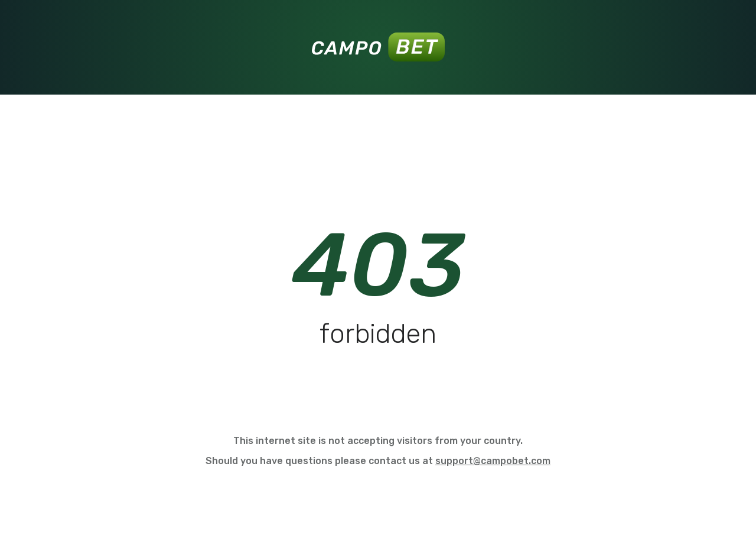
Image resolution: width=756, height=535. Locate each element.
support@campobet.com (493, 461)
